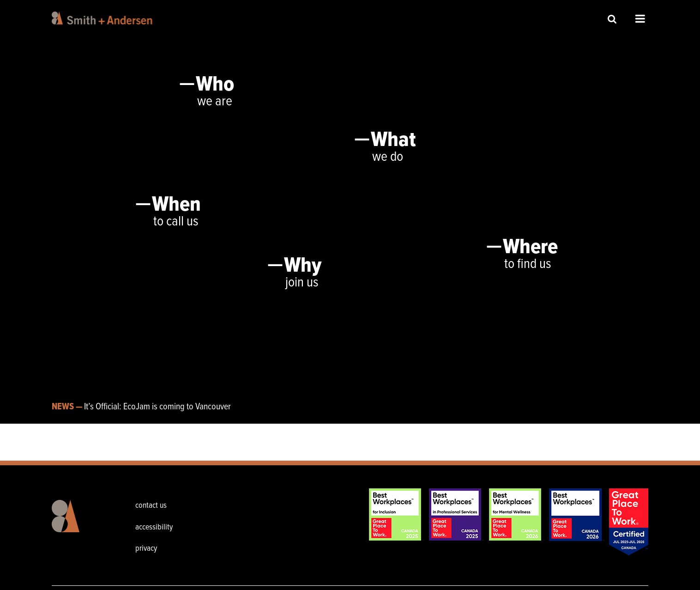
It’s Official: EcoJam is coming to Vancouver (157, 407)
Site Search (612, 19)
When (176, 205)
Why (303, 266)
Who (215, 85)
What (393, 140)
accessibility (154, 527)
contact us (151, 506)
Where (530, 248)
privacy (146, 549)
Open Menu (640, 18)
